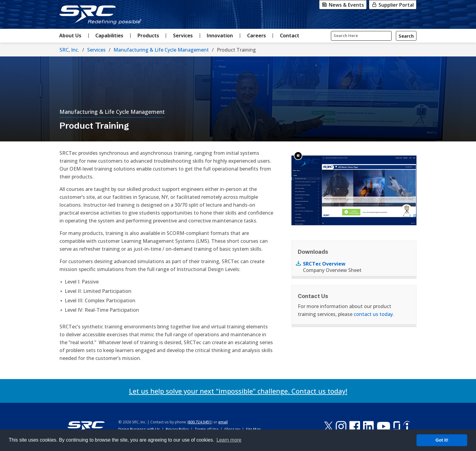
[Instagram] (341, 426)
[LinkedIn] (368, 426)
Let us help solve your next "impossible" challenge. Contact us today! (238, 391)
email (223, 422)
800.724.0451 (200, 422)
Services (96, 50)
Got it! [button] (442, 440)
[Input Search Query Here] (361, 36)
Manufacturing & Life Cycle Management (161, 50)
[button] (298, 156)
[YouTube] (384, 426)
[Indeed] (406, 426)
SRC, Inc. (69, 50)
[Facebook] (355, 426)
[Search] (406, 36)
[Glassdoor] (397, 426)
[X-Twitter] (328, 426)
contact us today (373, 314)
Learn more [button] (229, 440)
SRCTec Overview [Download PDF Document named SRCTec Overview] (324, 264)
